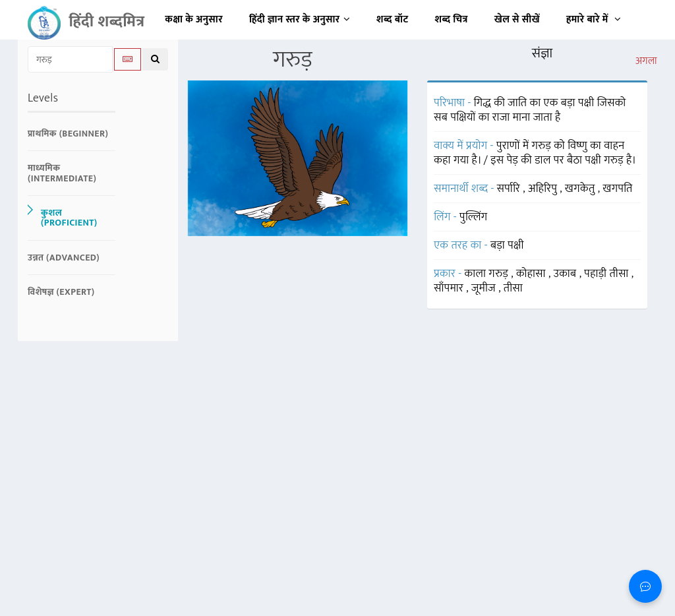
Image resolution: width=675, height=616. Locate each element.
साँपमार (450, 288)
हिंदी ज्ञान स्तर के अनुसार (300, 19)
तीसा (513, 288)
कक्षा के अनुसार (194, 19)
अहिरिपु (544, 189)
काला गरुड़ (488, 274)
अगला (646, 61)
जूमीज (485, 288)
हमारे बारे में (594, 19)
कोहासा (532, 274)
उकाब (567, 274)
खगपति (618, 189)
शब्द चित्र (452, 19)
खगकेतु (581, 189)
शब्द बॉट (393, 19)
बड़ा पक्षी (507, 245)
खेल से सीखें (517, 19)
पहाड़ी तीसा (607, 274)
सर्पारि (510, 189)
